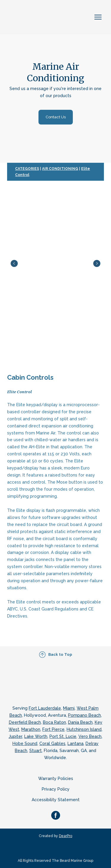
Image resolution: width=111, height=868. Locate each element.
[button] (56, 117)
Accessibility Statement (56, 800)
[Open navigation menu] (98, 17)
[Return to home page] (38, 17)
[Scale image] (55, 263)
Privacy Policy (56, 789)
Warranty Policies (56, 779)
